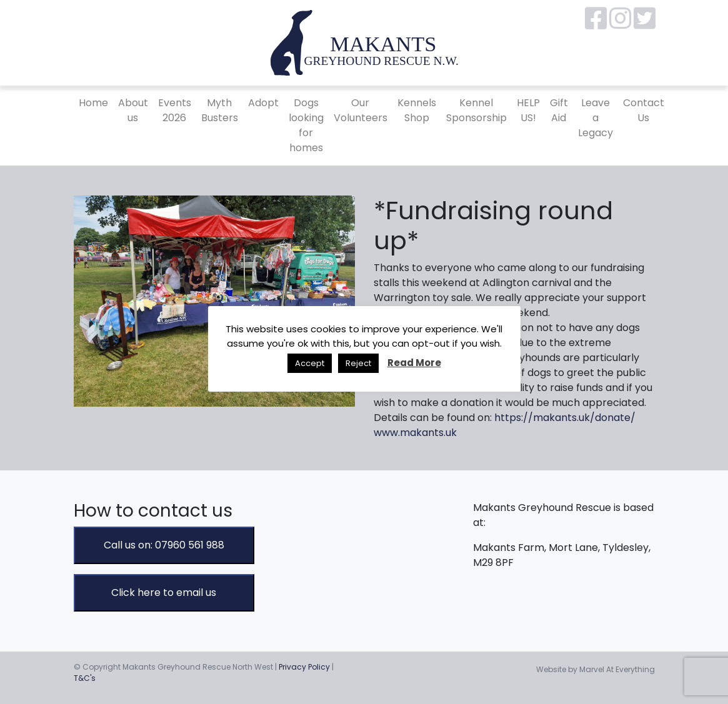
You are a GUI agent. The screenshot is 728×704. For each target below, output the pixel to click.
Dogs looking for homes (306, 125)
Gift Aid (559, 110)
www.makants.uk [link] (415, 433)
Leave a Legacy (596, 118)
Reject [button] (358, 363)
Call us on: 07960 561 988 (164, 545)
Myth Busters (220, 110)
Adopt (263, 103)
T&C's (85, 678)
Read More (414, 363)
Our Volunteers (361, 110)
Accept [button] (310, 363)
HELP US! (528, 110)
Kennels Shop (417, 110)
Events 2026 (175, 110)
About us (133, 110)
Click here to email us (164, 592)
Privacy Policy (304, 667)
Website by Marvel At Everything (596, 669)
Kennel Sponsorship (476, 110)
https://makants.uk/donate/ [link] (565, 418)
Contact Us (644, 110)
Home (93, 103)
